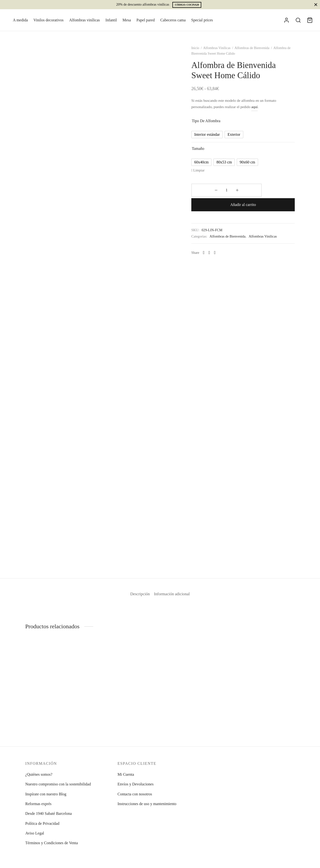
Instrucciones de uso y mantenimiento (147, 804)
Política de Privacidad (42, 823)
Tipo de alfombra (212, 125)
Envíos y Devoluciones (135, 784)
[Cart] (310, 20)
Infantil (111, 20)
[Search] (298, 20)
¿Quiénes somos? (39, 774)
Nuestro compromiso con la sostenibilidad (58, 784)
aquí (261, 111)
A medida (20, 20)
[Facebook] (210, 242)
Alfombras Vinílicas (223, 52)
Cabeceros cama (173, 20)
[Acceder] (286, 20)
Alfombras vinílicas (85, 20)
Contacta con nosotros (135, 794)
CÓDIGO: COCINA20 (187, 5)
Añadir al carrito (260, 194)
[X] (216, 242)
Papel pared (146, 20)
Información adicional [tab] (175, 598)
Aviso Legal (35, 833)
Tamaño (204, 153)
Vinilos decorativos (49, 20)
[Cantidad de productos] (210, 194)
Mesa (127, 20)
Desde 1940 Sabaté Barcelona (48, 813)
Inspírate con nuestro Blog (46, 794)
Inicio (202, 52)
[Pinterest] (221, 242)
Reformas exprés (38, 804)
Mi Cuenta (126, 774)
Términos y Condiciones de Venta (52, 843)
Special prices (202, 20)
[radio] (213, 139)
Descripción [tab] (137, 598)
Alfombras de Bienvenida (258, 52)
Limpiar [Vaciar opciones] (205, 174)
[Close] (316, 4)
